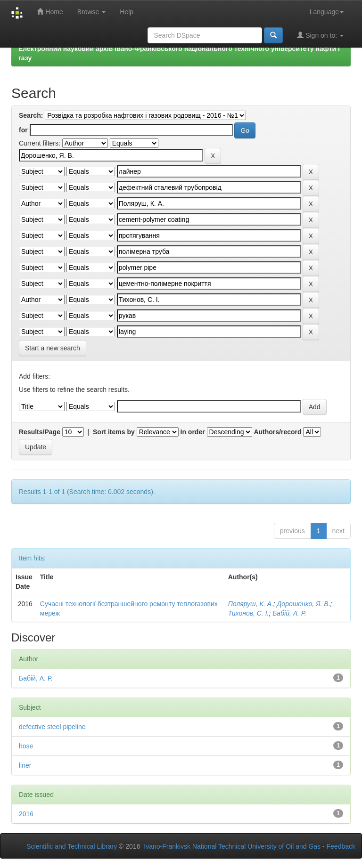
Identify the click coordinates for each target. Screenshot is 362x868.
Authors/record (277, 432)
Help (127, 12)
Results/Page (40, 432)
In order (193, 432)
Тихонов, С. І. (249, 613)
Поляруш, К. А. (251, 604)
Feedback (341, 846)
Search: (31, 115)
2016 (26, 814)
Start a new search (53, 348)
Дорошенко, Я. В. (303, 604)
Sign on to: (320, 35)
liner (25, 765)
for (23, 130)
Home (50, 12)
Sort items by (114, 432)
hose (26, 746)
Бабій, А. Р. (289, 613)
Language (327, 12)
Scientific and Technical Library (72, 846)
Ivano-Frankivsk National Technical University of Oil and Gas (232, 846)
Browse (92, 12)
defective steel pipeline (52, 727)
